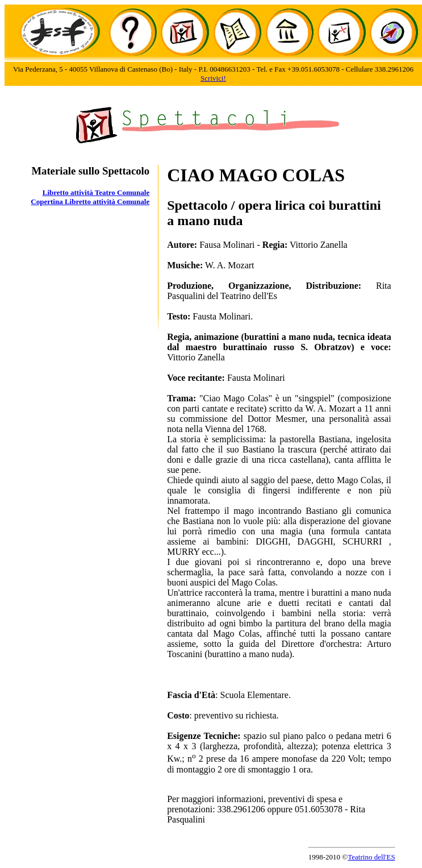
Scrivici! (213, 78)
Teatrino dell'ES (371, 857)
